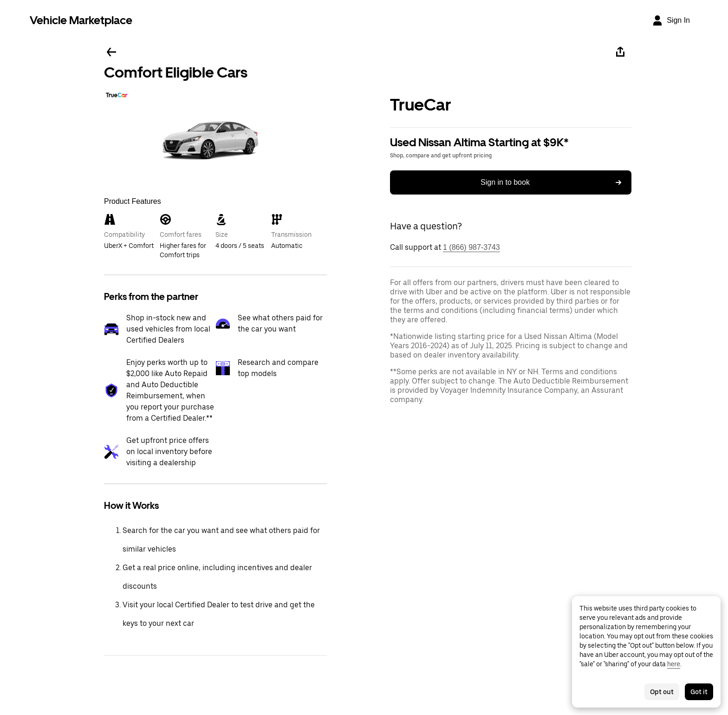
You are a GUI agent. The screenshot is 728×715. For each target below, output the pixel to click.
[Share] (620, 52)
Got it (699, 692)
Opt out (662, 692)
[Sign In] (671, 20)
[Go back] (111, 52)
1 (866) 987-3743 (471, 247)
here (674, 664)
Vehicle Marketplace (81, 20)
